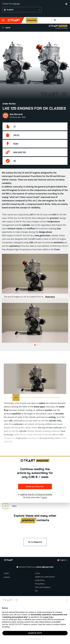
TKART (14, 20)
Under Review (9, 104)
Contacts (7, 577)
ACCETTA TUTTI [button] (35, 633)
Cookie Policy (40, 580)
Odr (36, 591)
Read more (50, 297)
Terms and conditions (43, 587)
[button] (22, 10)
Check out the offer (35, 486)
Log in (44, 497)
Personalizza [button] (35, 639)
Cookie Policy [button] (48, 617)
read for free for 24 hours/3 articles (36, 494)
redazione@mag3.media (44, 567)
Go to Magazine (35, 542)
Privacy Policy (40, 584)
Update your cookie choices (45, 577)
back (6, 28)
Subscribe (35, 20)
